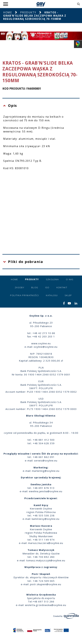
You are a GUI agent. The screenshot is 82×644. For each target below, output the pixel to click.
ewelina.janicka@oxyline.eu (46, 491)
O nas (70, 279)
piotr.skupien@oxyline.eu (46, 584)
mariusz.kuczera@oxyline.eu (46, 543)
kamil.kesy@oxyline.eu (46, 519)
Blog (35, 287)
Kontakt (62, 287)
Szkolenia (52, 279)
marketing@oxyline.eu (46, 471)
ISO (47, 287)
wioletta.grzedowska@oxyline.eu (46, 605)
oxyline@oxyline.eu (46, 347)
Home (8, 12)
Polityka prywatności (24, 295)
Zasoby (19, 287)
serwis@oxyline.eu (46, 460)
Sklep (68, 295)
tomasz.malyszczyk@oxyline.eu (46, 560)
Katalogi (52, 295)
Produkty (28, 12)
